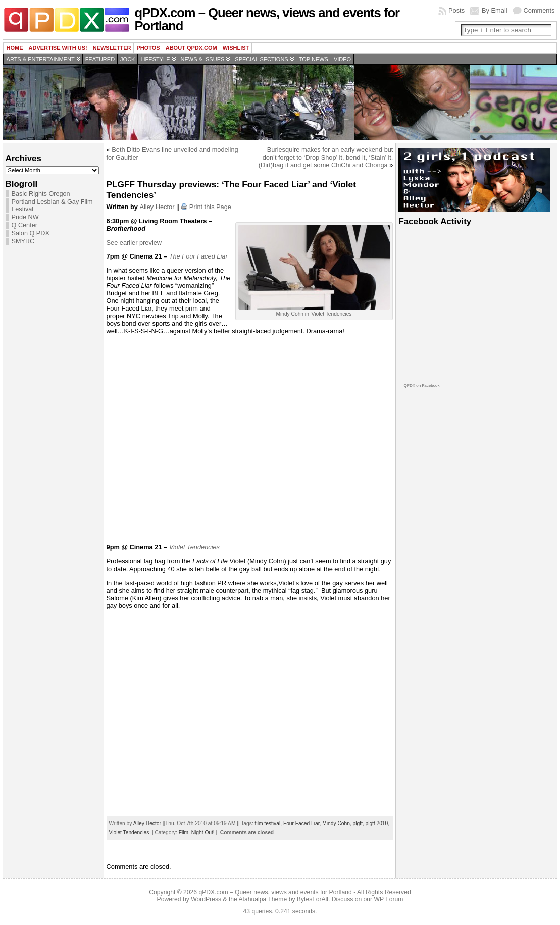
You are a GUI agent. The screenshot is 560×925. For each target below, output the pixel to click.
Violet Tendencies (129, 832)
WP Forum (389, 899)
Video (342, 59)
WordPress (206, 899)
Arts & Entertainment (41, 59)
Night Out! (203, 832)
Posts (456, 10)
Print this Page (210, 207)
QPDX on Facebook (421, 386)
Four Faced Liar (301, 823)
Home (15, 48)
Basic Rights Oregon (41, 194)
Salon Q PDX (31, 233)
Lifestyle (155, 59)
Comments (539, 10)
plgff (358, 823)
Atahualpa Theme (263, 899)
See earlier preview (134, 243)
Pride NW (25, 217)
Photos (148, 48)
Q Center (24, 225)
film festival (268, 823)
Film (184, 832)
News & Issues (203, 59)
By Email (495, 10)
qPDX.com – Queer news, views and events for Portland (267, 19)
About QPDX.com (191, 48)
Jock (128, 59)
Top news (314, 59)
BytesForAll (313, 899)
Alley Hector (157, 207)
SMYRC (23, 241)
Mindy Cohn (336, 823)
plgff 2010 (376, 823)
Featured (100, 59)
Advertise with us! (58, 48)
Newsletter (112, 48)
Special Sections (261, 59)
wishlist (236, 48)
